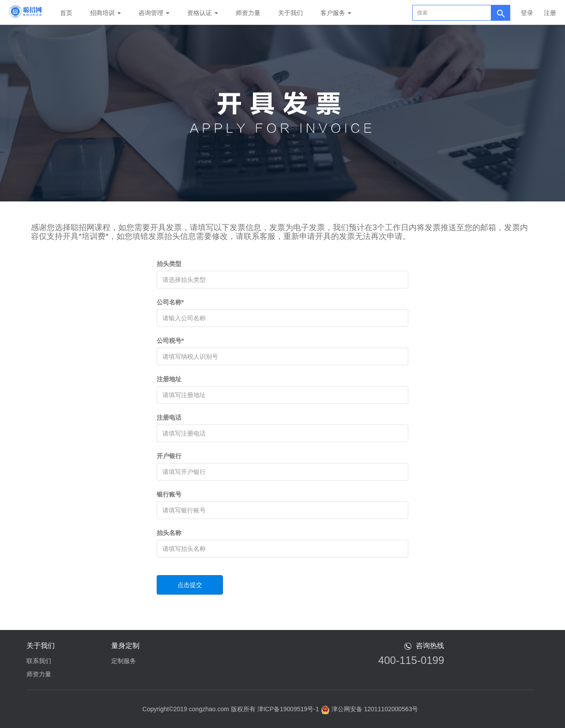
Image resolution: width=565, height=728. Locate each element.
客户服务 (336, 13)
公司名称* (170, 302)
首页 (66, 13)
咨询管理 (154, 13)
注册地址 (169, 379)
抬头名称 (169, 533)
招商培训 (105, 13)
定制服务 (124, 661)
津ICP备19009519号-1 (288, 709)
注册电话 (169, 417)
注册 (550, 13)
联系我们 (39, 661)
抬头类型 (169, 264)
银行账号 (169, 494)
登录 (527, 13)
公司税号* (170, 341)
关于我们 (290, 13)
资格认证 (203, 13)
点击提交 (190, 585)
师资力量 (248, 13)
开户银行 (169, 456)
